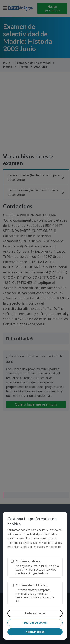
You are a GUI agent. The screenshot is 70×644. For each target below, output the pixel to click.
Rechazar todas (35, 613)
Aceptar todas (35, 632)
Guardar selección (35, 623)
